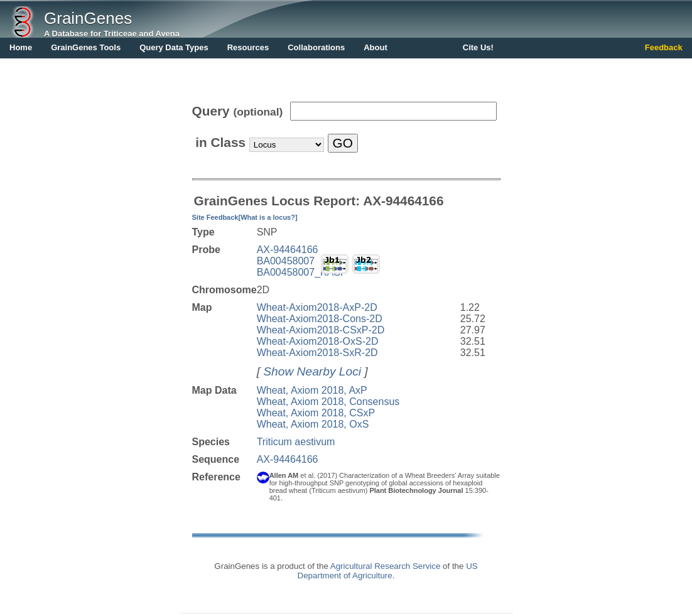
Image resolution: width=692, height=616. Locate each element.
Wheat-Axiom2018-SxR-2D (317, 353)
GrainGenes (88, 18)
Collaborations (316, 47)
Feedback (664, 47)
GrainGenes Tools (86, 47)
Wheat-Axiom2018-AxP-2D (317, 307)
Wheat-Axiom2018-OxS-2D (318, 341)
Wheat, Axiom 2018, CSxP (316, 413)
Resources (248, 47)
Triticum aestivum (296, 442)
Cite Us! (478, 47)
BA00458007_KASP (302, 272)
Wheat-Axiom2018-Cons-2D (320, 319)
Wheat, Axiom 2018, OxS (313, 424)
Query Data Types (174, 47)
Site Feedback (215, 217)
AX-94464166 (288, 250)
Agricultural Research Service (386, 566)
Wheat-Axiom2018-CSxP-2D (321, 330)
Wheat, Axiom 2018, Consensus (328, 402)
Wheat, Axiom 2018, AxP (312, 390)
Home (21, 47)
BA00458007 (286, 261)
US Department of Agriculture (388, 571)
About (376, 47)
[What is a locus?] (268, 217)
